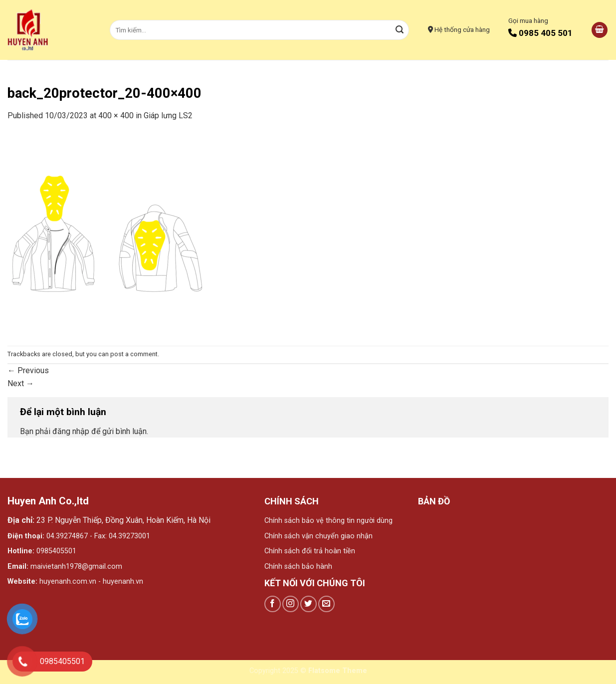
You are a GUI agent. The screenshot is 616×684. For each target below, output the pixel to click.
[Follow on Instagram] (291, 604)
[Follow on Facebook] (273, 604)
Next (21, 383)
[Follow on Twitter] (308, 604)
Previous (28, 370)
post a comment (134, 354)
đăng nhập (71, 431)
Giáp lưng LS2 (168, 115)
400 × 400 (116, 115)
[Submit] (400, 30)
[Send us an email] (326, 604)
